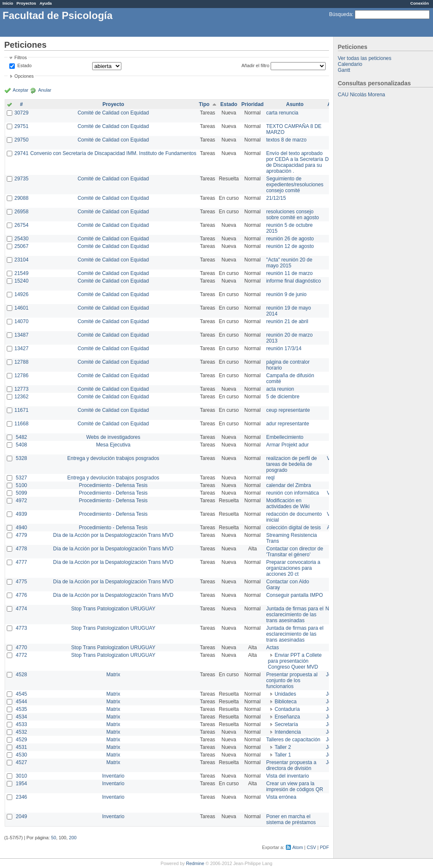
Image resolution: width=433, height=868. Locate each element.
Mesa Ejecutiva (113, 445)
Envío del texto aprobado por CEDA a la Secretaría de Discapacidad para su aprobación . (295, 162)
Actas (272, 648)
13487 (21, 335)
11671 (21, 410)
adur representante (287, 424)
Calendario (350, 64)
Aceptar (21, 90)
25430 (21, 239)
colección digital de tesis (293, 528)
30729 (21, 113)
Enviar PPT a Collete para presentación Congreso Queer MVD (295, 661)
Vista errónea (281, 797)
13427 (21, 348)
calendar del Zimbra (288, 485)
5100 (21, 485)
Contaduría (287, 709)
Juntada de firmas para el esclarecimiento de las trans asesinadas (295, 615)
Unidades (285, 694)
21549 (21, 273)
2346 (21, 797)
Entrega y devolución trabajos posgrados (113, 458)
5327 (21, 478)
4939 (21, 514)
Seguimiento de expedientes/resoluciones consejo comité (295, 185)
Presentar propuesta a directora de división (291, 765)
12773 (21, 389)
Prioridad (253, 104)
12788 (21, 362)
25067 (21, 246)
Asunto (295, 104)
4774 (21, 609)
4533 (21, 724)
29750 (21, 140)
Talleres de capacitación (293, 740)
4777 (21, 562)
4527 (21, 762)
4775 (21, 582)
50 (54, 838)
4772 (21, 655)
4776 (21, 595)
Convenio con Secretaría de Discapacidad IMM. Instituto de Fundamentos (113, 153)
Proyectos (26, 3)
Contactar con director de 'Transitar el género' (295, 552)
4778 (21, 549)
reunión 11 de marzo (289, 273)
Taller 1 (283, 755)
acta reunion (280, 389)
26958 (21, 212)
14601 (21, 308)
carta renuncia (282, 113)
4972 (21, 501)
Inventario (113, 776)
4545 (21, 694)
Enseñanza (287, 717)
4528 (21, 675)
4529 (21, 740)
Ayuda (45, 3)
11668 (21, 424)
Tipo (204, 104)
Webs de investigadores (113, 437)
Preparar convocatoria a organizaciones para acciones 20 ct (293, 568)
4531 (21, 747)
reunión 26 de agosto (290, 239)
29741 (21, 153)
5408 (21, 445)
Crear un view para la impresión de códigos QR (295, 786)
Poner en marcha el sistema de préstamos (291, 819)
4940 (21, 528)
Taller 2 (283, 747)
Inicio (8, 3)
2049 (21, 816)
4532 (21, 732)
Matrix (113, 675)
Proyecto (113, 104)
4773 (21, 628)
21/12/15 (276, 198)
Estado (25, 65)
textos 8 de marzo (286, 140)
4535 (21, 709)
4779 (21, 535)
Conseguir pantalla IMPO (294, 595)
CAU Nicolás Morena (362, 95)
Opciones (24, 76)
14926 (21, 294)
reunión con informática (292, 493)
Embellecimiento (285, 437)
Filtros (21, 57)
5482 (21, 437)
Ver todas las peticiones (365, 58)
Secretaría (286, 724)
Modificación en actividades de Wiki (288, 503)
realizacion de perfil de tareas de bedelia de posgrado (291, 464)
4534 (21, 717)
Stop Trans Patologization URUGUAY (113, 609)
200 (73, 838)
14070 (21, 321)
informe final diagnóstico (293, 281)
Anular (45, 90)
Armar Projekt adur (287, 445)
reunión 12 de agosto (290, 246)
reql (270, 478)
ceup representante (288, 410)
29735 (21, 179)
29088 (21, 198)
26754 (21, 225)
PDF (324, 847)
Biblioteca (285, 702)
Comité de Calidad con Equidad (113, 113)
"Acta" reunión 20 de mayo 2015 (289, 263)
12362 (21, 397)
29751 (21, 126)
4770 (21, 648)
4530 (21, 755)
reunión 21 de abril (287, 321)
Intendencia (288, 732)
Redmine (195, 863)
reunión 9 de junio (286, 294)
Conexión (419, 3)
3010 (21, 776)
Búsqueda (340, 14)
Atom (297, 847)
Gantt (344, 70)
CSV (311, 847)
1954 (21, 784)
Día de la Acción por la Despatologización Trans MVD (113, 535)
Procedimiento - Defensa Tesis (114, 485)
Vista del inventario (287, 776)
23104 (21, 260)
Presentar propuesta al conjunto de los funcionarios (292, 680)
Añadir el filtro (255, 65)
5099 (21, 493)
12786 (21, 375)
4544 (21, 702)
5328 (21, 458)
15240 (21, 281)
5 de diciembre (283, 397)
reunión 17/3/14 (284, 348)
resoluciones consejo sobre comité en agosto (292, 215)
